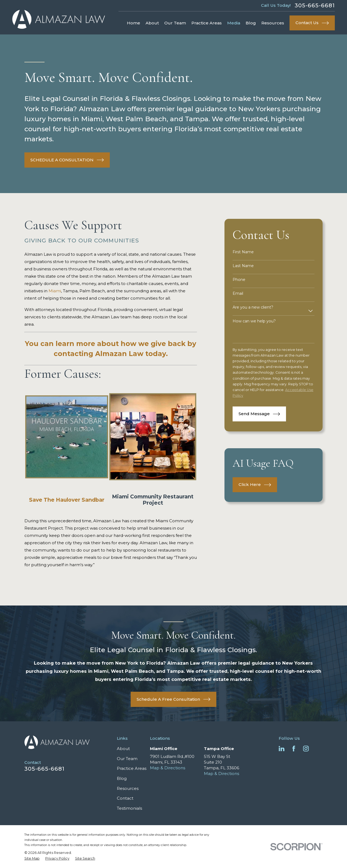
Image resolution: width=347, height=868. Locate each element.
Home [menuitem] (134, 23)
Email (238, 294)
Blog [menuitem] (251, 23)
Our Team (127, 759)
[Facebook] (294, 749)
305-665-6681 (315, 5)
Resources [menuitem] (273, 23)
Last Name (243, 266)
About (123, 749)
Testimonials (129, 808)
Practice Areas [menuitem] (207, 23)
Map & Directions (168, 768)
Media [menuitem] (234, 23)
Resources (128, 788)
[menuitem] (32, 859)
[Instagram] (306, 749)
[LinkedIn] (282, 749)
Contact (125, 798)
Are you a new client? (253, 307)
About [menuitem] (152, 23)
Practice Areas (132, 768)
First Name (243, 252)
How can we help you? (254, 321)
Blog (122, 778)
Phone (239, 280)
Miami (55, 291)
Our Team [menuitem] (175, 23)
